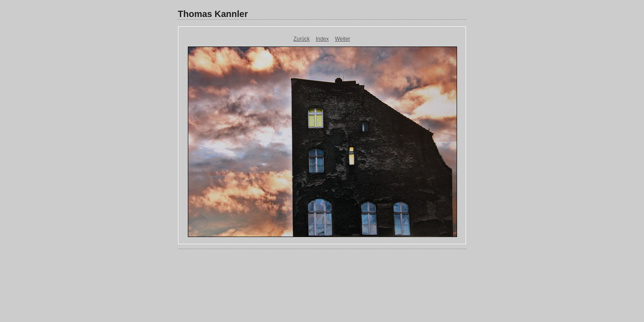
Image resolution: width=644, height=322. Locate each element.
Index (322, 39)
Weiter (343, 39)
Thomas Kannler (213, 14)
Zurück (302, 39)
